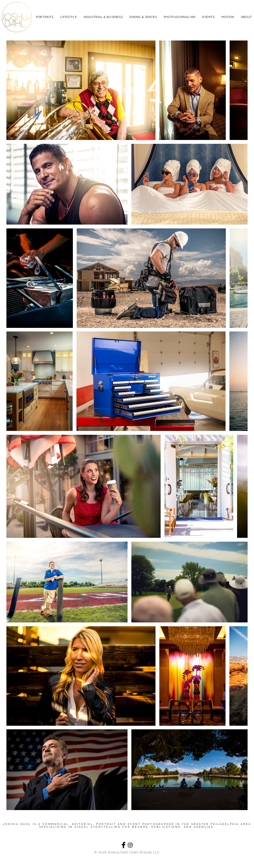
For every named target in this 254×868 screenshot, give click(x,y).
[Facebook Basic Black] (124, 845)
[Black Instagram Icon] (130, 845)
